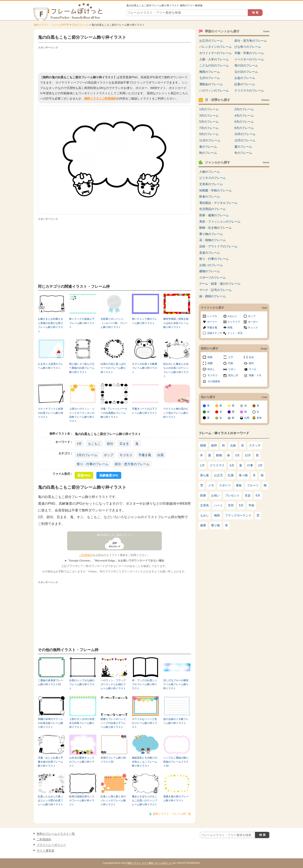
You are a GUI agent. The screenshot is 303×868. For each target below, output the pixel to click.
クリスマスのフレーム (249, 90)
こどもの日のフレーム (214, 65)
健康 (203, 525)
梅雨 (217, 515)
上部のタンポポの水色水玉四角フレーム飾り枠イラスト (82, 723)
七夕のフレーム (210, 78)
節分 (110, 444)
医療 (203, 495)
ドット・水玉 (235, 333)
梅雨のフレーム (210, 72)
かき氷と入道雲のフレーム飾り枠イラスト (50, 366)
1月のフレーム (209, 109)
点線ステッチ (215, 333)
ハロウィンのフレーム (214, 90)
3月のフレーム (209, 115)
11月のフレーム (210, 140)
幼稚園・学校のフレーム (215, 190)
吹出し (211, 369)
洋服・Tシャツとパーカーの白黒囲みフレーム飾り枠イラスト (114, 413)
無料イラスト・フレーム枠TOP (51, 25)
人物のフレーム (210, 172)
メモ (211, 485)
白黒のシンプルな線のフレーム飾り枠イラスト (82, 684)
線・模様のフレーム (213, 296)
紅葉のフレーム (245, 84)
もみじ (205, 515)
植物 (203, 445)
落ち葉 (205, 475)
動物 (219, 455)
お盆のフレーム (245, 78)
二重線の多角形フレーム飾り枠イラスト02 (50, 682)
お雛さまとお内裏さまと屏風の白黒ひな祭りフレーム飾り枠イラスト (50, 325)
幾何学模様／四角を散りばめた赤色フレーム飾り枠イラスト (176, 323)
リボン (232, 369)
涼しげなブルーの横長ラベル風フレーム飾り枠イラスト (176, 684)
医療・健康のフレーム (214, 215)
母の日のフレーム (246, 65)
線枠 (214, 445)
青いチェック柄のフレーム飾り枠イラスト (145, 321)
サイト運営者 (45, 851)
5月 (241, 505)
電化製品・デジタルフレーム (218, 203)
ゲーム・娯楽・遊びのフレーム (220, 284)
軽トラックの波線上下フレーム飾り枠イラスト (82, 323)
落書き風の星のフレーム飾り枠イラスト (176, 798)
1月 (202, 465)
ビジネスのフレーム (213, 178)
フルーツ (253, 485)
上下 (231, 357)
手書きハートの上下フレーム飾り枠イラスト (145, 411)
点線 (233, 445)
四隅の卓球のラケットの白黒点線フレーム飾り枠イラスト (50, 723)
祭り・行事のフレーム (93, 464)
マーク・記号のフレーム (215, 290)
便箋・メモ (255, 375)
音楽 (248, 495)
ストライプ (234, 322)
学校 (251, 505)
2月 (79, 444)
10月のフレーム (245, 134)
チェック (253, 328)
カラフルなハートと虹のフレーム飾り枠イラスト (145, 723)
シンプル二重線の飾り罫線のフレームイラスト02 (176, 762)
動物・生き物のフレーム (215, 228)
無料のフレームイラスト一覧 (56, 834)
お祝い (215, 495)
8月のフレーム (244, 128)
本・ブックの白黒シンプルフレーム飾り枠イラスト (145, 684)
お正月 (218, 475)
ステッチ (255, 445)
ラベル (252, 369)
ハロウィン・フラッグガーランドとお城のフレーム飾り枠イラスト (113, 684)
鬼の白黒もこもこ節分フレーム (114, 535)
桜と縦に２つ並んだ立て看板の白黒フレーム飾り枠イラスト (82, 368)
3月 (237, 455)
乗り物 (215, 525)
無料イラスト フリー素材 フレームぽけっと (150, 863)
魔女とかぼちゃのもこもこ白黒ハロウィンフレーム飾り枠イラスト (145, 801)
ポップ (108, 455)
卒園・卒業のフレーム (249, 53)
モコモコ (126, 455)
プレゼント (232, 495)
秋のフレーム (208, 153)
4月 (232, 465)
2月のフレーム (80, 25)
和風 (230, 328)
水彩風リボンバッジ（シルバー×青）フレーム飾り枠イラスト (114, 323)
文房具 (205, 505)
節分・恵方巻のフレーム (132, 464)
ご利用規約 (86, 555)
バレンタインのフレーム (215, 47)
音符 (231, 505)
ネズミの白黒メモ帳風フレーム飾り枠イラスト (145, 368)
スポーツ (225, 485)
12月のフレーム (245, 140)
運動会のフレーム (211, 84)
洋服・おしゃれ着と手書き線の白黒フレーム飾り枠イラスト (50, 762)
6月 (258, 495)
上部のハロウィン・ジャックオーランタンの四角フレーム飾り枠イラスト (82, 415)
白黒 (161, 455)
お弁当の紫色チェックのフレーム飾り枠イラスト (82, 762)
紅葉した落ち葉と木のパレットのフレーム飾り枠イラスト (113, 801)
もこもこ (94, 444)
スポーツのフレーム (213, 277)
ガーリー (212, 322)
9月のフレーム (209, 134)
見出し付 (233, 375)
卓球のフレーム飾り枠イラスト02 (113, 760)
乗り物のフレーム (211, 234)
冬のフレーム (243, 153)
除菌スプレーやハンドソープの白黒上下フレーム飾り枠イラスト (113, 723)
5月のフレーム (209, 122)
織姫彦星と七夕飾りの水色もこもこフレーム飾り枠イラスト (145, 762)
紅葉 (231, 475)
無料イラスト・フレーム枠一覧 (172, 814)
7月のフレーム (209, 128)
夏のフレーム (243, 147)
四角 (210, 357)
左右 (251, 357)
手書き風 (145, 455)
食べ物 (243, 475)
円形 (231, 363)
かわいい (233, 316)
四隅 (210, 363)
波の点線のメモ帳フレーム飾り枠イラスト (176, 721)
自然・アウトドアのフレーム (218, 246)
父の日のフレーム (246, 72)
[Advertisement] (114, 60)
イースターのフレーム (249, 59)
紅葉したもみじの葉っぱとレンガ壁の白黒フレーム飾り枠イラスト (50, 801)
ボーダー (253, 322)
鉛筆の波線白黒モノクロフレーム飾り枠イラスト (82, 801)
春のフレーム (208, 147)
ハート (218, 505)
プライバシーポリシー (51, 845)
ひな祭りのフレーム (248, 47)
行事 (250, 465)
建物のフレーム (210, 271)
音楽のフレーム (210, 253)
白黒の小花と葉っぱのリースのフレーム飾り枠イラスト (113, 368)
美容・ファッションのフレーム (220, 222)
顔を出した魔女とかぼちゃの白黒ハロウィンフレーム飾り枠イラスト (176, 370)
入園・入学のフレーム (214, 59)
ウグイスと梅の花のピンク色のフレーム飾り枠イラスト (176, 413)
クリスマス (217, 465)
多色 (259, 418)
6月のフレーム (244, 122)
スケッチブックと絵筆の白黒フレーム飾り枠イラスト (50, 413)
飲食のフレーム (210, 196)
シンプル (212, 316)
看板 (239, 485)
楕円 (251, 363)
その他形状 (214, 381)
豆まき (124, 444)
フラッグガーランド (238, 515)
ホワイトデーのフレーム (215, 53)
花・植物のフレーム (213, 240)
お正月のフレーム (211, 41)
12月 (248, 455)
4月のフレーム (244, 115)
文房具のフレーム (211, 184)
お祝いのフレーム (211, 265)
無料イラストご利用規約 (100, 98)
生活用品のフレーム (213, 209)
